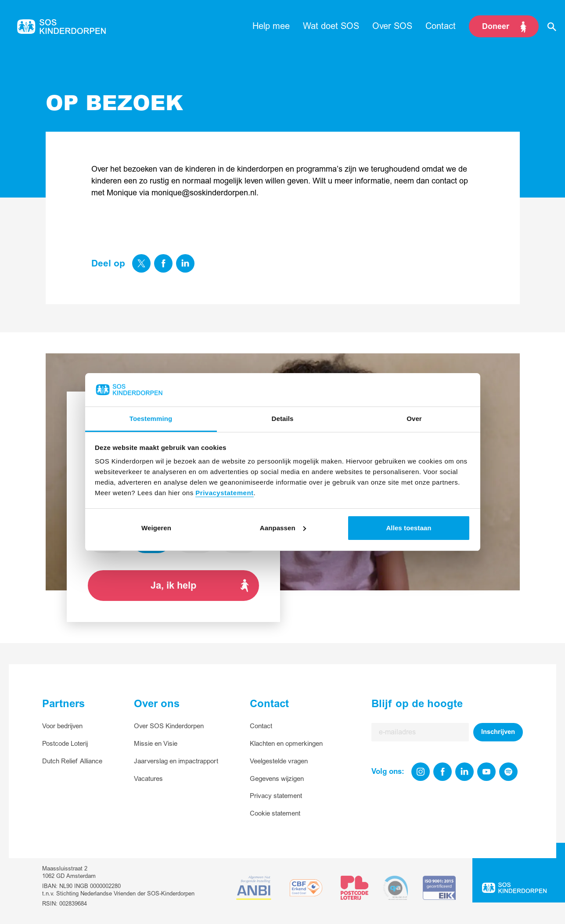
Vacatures (148, 779)
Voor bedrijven (62, 726)
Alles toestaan (408, 528)
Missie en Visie (156, 744)
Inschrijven (498, 732)
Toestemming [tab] (151, 419)
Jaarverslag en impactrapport (176, 761)
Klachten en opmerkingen (286, 744)
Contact (261, 726)
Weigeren (156, 528)
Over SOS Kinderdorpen (169, 726)
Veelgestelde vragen (279, 761)
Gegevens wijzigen (277, 779)
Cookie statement (275, 814)
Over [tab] (414, 419)
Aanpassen (283, 528)
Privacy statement (276, 796)
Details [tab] (283, 419)
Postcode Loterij (65, 744)
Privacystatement (224, 493)
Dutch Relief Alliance (72, 761)
